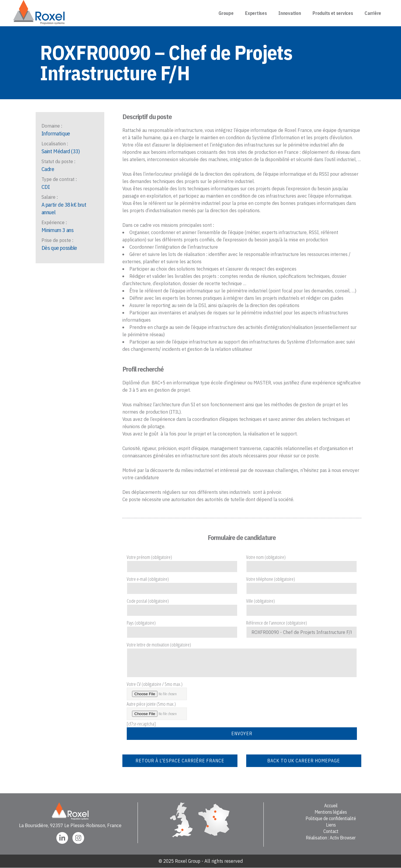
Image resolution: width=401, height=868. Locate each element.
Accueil (331, 806)
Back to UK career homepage (304, 761)
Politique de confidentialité (331, 818)
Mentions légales (331, 812)
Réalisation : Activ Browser (331, 838)
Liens (331, 825)
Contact (331, 831)
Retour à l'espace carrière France (180, 761)
